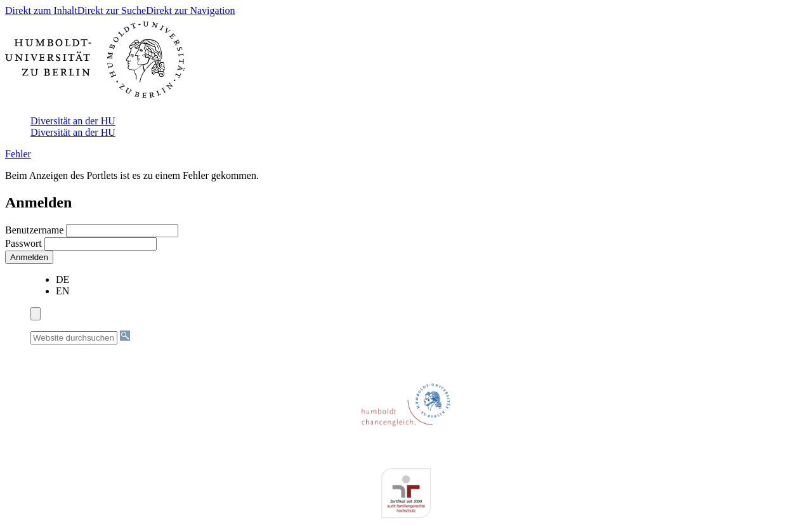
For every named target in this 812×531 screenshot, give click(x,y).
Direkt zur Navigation (190, 10)
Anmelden (29, 257)
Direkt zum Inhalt (41, 10)
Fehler (18, 154)
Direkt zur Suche (112, 10)
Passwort (25, 243)
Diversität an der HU (73, 121)
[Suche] (125, 336)
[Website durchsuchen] (74, 338)
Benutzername (36, 230)
